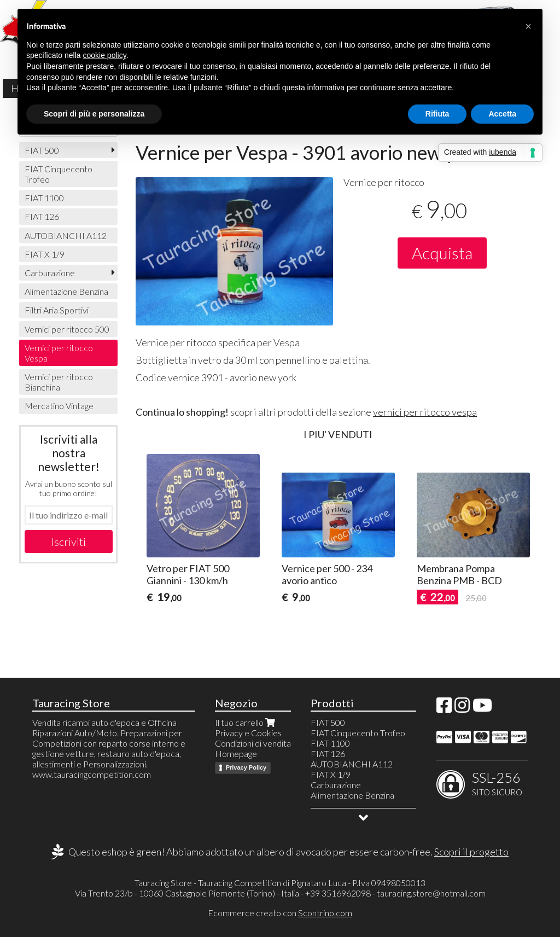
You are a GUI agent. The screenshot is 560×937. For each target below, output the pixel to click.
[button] (528, 26)
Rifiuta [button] (437, 114)
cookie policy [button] (105, 55)
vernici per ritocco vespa (425, 412)
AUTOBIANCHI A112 (66, 235)
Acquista (442, 253)
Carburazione (50, 273)
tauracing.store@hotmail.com (431, 893)
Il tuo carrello (246, 722)
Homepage (236, 753)
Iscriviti (69, 542)
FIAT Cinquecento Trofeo (59, 174)
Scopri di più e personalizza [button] (94, 114)
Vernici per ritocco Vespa (59, 353)
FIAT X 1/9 (45, 254)
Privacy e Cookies (248, 733)
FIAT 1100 (44, 198)
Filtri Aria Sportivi (57, 310)
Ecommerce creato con (280, 913)
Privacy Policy (246, 767)
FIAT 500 (42, 150)
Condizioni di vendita (253, 743)
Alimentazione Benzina (66, 291)
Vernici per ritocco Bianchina (59, 382)
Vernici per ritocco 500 (67, 329)
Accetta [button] (502, 114)
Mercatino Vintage (59, 406)
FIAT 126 (42, 216)
